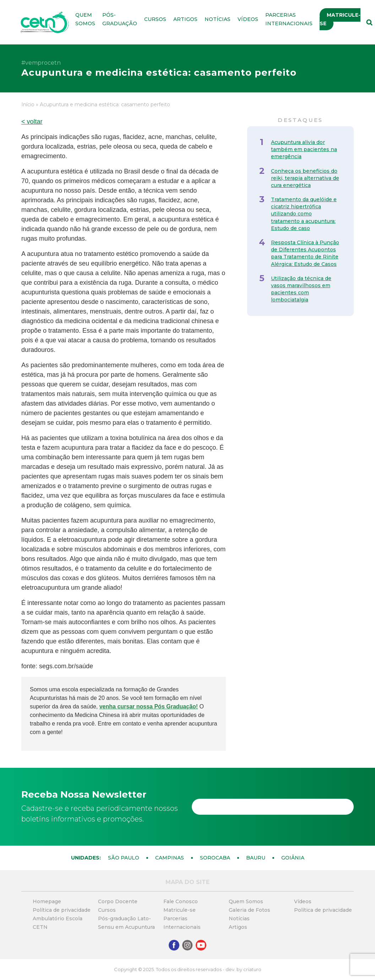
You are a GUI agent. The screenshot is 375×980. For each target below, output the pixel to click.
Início (28, 105)
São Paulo (124, 858)
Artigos (185, 19)
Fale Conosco (181, 901)
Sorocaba (215, 858)
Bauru (256, 858)
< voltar (32, 122)
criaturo (252, 969)
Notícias (218, 19)
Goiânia (293, 858)
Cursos (155, 19)
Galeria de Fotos (249, 910)
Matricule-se (340, 19)
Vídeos (248, 19)
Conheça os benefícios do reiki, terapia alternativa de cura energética (305, 178)
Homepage (47, 901)
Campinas (170, 858)
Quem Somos (246, 901)
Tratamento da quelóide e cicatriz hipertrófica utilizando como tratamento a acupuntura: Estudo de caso (304, 214)
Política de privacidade (62, 910)
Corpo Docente (118, 901)
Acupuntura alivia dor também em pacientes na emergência (304, 149)
